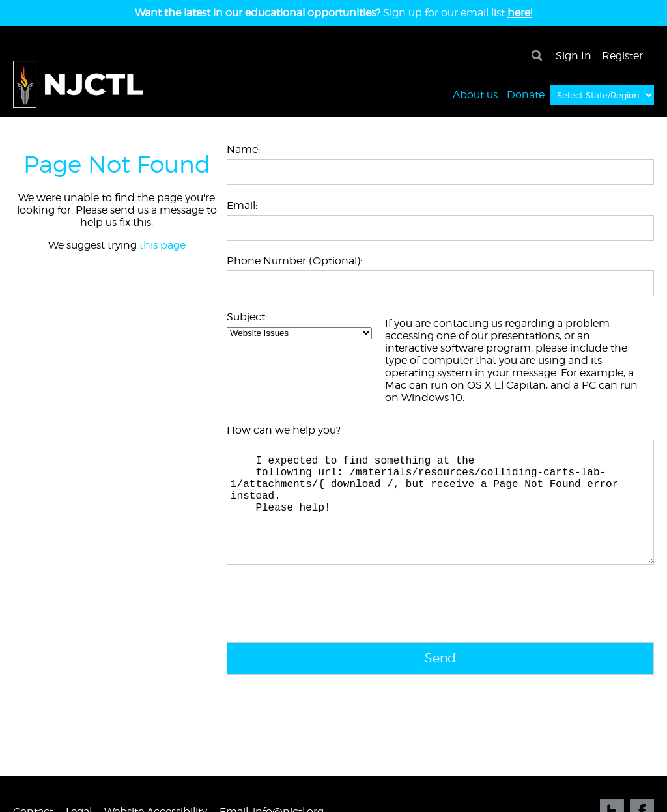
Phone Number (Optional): (294, 261)
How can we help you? (284, 430)
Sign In (574, 56)
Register (622, 56)
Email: (242, 205)
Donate (526, 94)
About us (475, 94)
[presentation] (326, 633)
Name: (243, 149)
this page (163, 245)
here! (520, 13)
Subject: (247, 317)
